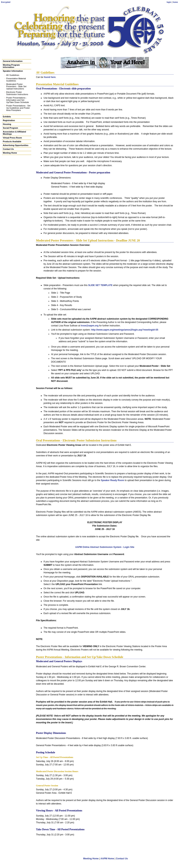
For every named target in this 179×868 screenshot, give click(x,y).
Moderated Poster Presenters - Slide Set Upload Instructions (16, 86)
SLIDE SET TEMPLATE (100, 285)
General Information (13, 61)
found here (50, 77)
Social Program (10, 128)
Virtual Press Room (12, 138)
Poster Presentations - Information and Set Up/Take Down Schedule (18, 100)
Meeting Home (10, 153)
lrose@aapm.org (89, 326)
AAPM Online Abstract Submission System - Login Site (105, 547)
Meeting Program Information (11, 66)
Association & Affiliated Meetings (14, 133)
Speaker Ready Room (112, 480)
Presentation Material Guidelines (16, 80)
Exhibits (7, 117)
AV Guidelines (13, 75)
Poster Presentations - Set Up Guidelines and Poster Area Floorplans (18, 108)
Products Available (12, 141)
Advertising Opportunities (16, 145)
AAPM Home (107, 859)
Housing (7, 124)
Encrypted (6, 2)
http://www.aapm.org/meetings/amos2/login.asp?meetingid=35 (125, 330)
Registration (9, 120)
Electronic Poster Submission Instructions (17, 93)
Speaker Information (13, 71)
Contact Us (8, 149)
